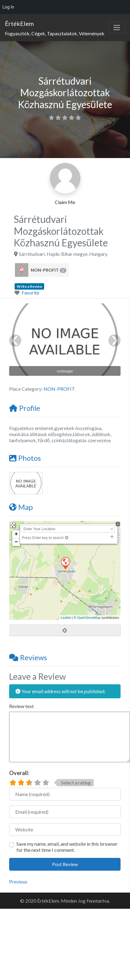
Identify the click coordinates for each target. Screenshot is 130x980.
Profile (25, 408)
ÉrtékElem (19, 23)
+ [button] (16, 534)
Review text (21, 706)
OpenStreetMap (89, 618)
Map (21, 507)
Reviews (28, 657)
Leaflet (66, 618)
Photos (25, 458)
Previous (18, 881)
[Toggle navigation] (117, 28)
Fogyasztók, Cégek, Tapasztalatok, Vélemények (55, 33)
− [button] (16, 542)
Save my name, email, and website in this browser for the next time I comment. (67, 847)
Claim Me (65, 202)
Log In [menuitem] (8, 7)
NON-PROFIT (49, 270)
